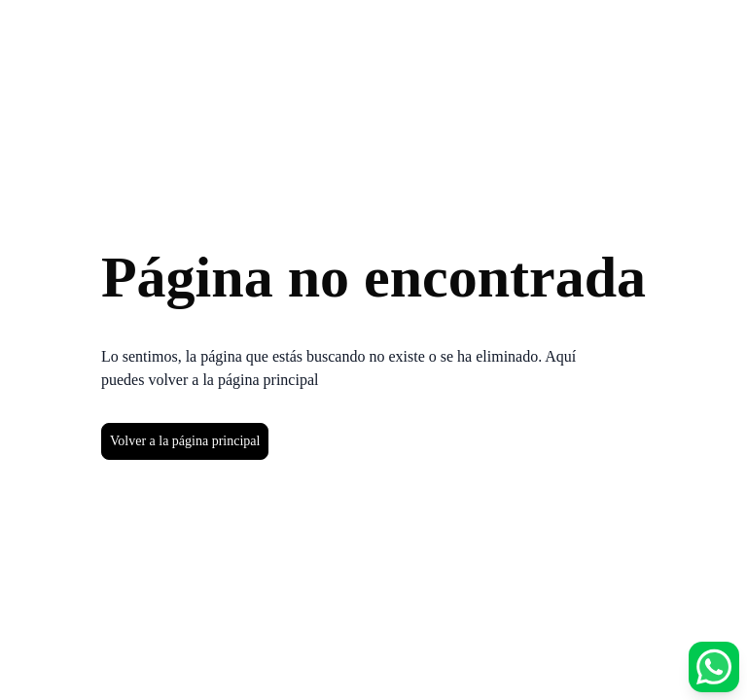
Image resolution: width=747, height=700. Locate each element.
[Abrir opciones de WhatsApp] (714, 667)
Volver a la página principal (185, 441)
